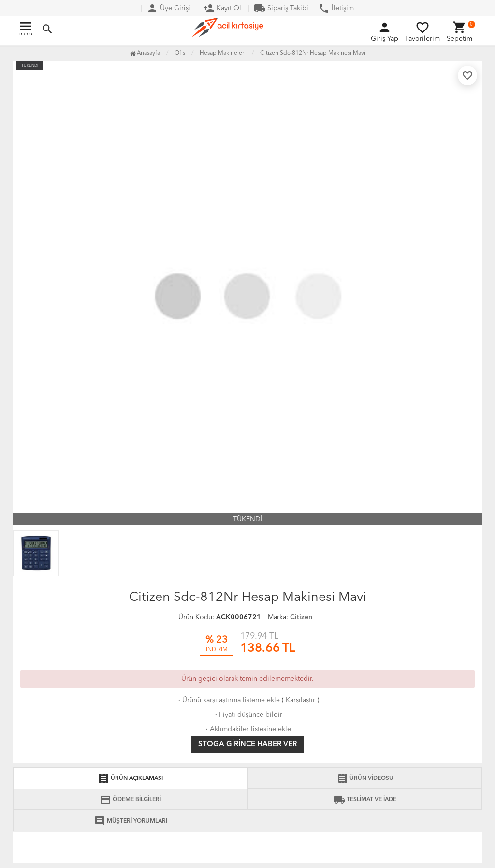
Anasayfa (145, 53)
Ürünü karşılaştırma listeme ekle (228, 700)
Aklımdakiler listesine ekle (247, 729)
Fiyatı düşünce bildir (248, 715)
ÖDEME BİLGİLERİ (130, 800)
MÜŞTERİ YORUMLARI (131, 821)
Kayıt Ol (222, 8)
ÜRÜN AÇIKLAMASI (130, 778)
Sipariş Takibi (281, 8)
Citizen (301, 617)
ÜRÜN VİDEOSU (365, 778)
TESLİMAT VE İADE (365, 800)
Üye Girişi (168, 8)
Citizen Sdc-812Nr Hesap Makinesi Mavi (313, 53)
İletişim (336, 8)
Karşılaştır (300, 700)
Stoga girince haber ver (247, 744)
